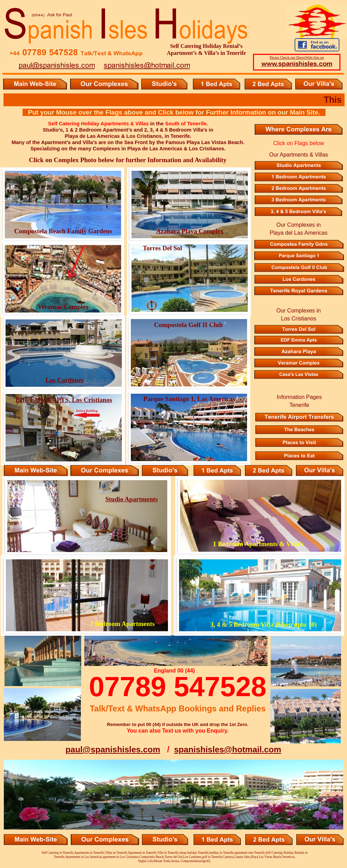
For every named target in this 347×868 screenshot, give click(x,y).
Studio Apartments (131, 499)
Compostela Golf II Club (188, 325)
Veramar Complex (63, 307)
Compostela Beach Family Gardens (63, 231)
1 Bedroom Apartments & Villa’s (259, 544)
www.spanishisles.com (297, 64)
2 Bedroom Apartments (122, 624)
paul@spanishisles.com (113, 749)
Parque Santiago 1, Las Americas (189, 399)
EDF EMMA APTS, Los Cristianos (64, 400)
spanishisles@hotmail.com (228, 749)
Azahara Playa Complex (190, 231)
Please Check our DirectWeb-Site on (297, 57)
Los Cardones (65, 380)
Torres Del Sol (162, 248)
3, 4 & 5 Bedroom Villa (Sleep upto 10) (263, 624)
